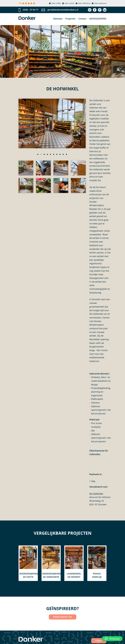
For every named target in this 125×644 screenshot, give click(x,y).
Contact (82, 19)
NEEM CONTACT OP (62, 617)
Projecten (70, 19)
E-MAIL (99, 641)
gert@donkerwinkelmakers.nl (63, 10)
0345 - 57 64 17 (31, 10)
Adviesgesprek (98, 19)
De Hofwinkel (96, 494)
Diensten (58, 19)
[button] (38, 154)
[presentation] (22, 124)
